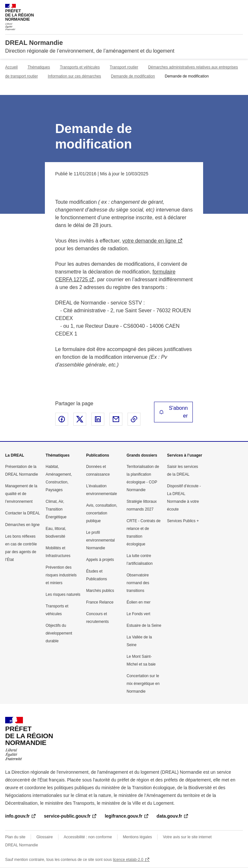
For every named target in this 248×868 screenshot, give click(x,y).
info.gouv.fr (17, 816)
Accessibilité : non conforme (88, 837)
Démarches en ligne (22, 525)
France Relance (100, 602)
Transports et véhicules (80, 67)
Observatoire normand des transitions (138, 583)
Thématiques (39, 67)
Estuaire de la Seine (144, 625)
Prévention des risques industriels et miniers (61, 575)
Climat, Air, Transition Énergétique (56, 509)
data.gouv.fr (169, 816)
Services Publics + (183, 521)
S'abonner (173, 412)
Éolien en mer (139, 602)
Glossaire (45, 837)
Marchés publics (100, 591)
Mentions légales (138, 837)
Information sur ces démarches (74, 76)
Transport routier (124, 67)
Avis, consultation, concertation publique (102, 513)
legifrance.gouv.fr (123, 816)
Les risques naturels (63, 594)
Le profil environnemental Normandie (101, 540)
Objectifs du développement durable (59, 633)
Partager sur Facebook (62, 419)
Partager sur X (80, 419)
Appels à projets (100, 560)
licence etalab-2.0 (128, 860)
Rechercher (226, 8)
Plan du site (15, 837)
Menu (239, 8)
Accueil (11, 67)
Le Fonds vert (138, 614)
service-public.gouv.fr (67, 816)
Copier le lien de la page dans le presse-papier (134, 419)
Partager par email (116, 419)
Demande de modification (133, 76)
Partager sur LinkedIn (98, 419)
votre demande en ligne (149, 241)
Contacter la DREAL (23, 513)
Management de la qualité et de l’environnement (21, 494)
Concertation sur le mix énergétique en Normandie (143, 684)
